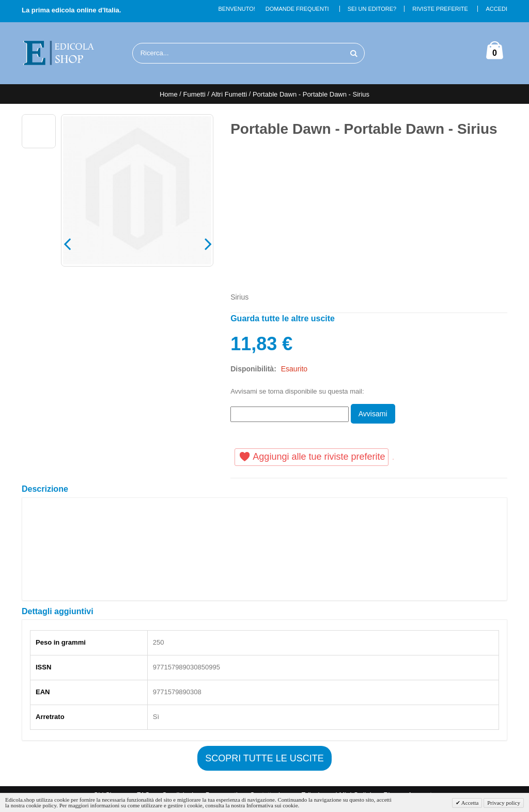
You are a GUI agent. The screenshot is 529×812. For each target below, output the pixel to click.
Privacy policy (504, 803)
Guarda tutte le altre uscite (283, 318)
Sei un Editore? (372, 9)
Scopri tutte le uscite (264, 758)
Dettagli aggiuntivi (58, 611)
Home (169, 94)
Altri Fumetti (229, 94)
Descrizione (45, 489)
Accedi (496, 9)
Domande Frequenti (297, 9)
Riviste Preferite (440, 9)
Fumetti (194, 94)
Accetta (470, 803)
